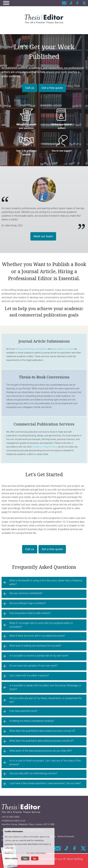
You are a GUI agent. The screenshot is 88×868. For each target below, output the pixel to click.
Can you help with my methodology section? (33, 773)
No (35, 859)
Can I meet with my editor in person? (29, 676)
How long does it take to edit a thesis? (30, 613)
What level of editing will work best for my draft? (35, 646)
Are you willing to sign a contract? (28, 603)
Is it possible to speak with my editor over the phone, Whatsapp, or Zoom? (45, 687)
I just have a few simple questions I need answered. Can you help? (45, 783)
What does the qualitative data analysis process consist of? (42, 741)
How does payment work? (23, 711)
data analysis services (63, 349)
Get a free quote (52, 88)
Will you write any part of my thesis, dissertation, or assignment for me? (46, 700)
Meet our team (43, 236)
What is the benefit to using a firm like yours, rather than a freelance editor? (46, 582)
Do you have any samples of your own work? (33, 666)
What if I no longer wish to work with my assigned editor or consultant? (41, 625)
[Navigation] (6, 3)
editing (19, 349)
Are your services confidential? (26, 593)
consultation (41, 349)
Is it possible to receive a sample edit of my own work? (39, 656)
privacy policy (20, 853)
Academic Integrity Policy (45, 447)
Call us (30, 88)
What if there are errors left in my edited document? (37, 636)
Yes (25, 859)
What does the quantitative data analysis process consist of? (42, 731)
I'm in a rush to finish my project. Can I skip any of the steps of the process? (45, 762)
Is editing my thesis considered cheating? (32, 721)
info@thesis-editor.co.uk (13, 821)
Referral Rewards (66, 837)
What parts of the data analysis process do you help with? (41, 751)
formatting (28, 349)
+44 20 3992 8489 (10, 817)
